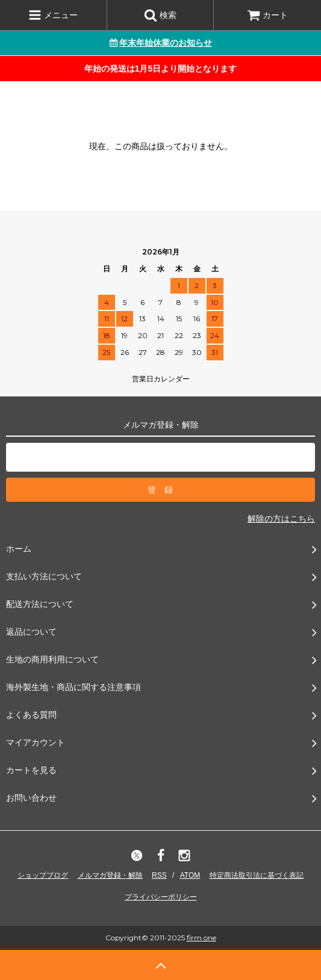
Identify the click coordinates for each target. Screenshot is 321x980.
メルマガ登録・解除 (110, 875)
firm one (201, 938)
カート (267, 15)
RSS (159, 875)
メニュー (53, 15)
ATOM (190, 875)
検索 (160, 15)
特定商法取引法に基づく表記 (257, 875)
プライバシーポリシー (161, 897)
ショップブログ (43, 875)
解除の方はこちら (281, 519)
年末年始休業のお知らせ (161, 43)
